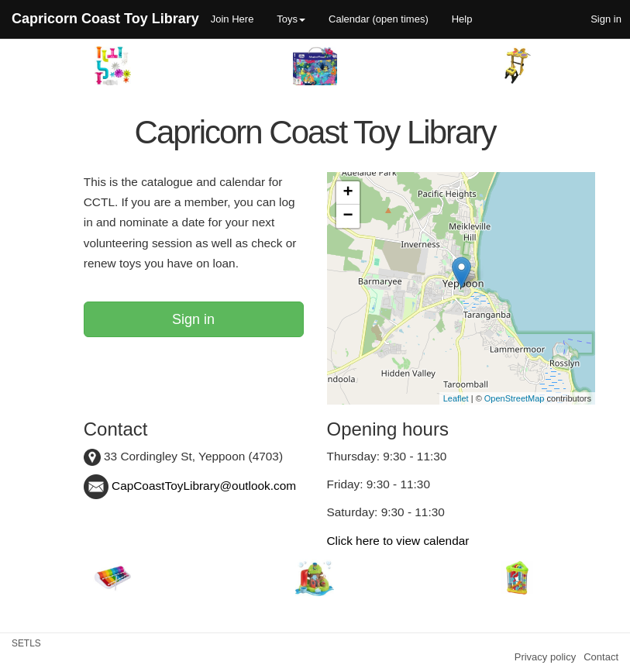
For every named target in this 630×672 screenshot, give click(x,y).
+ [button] (348, 193)
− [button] (348, 216)
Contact (601, 657)
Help (462, 19)
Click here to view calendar (398, 541)
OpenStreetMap (515, 398)
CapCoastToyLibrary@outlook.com (190, 486)
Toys (291, 19)
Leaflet (456, 398)
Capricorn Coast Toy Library (105, 19)
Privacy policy (545, 657)
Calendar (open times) (379, 19)
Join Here (232, 19)
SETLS (26, 643)
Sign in (193, 319)
